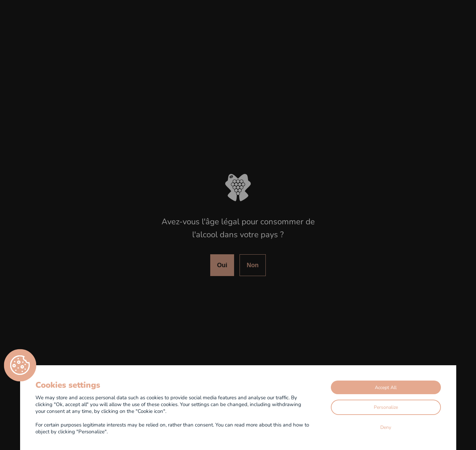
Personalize (386, 407)
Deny (386, 427)
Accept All (386, 387)
